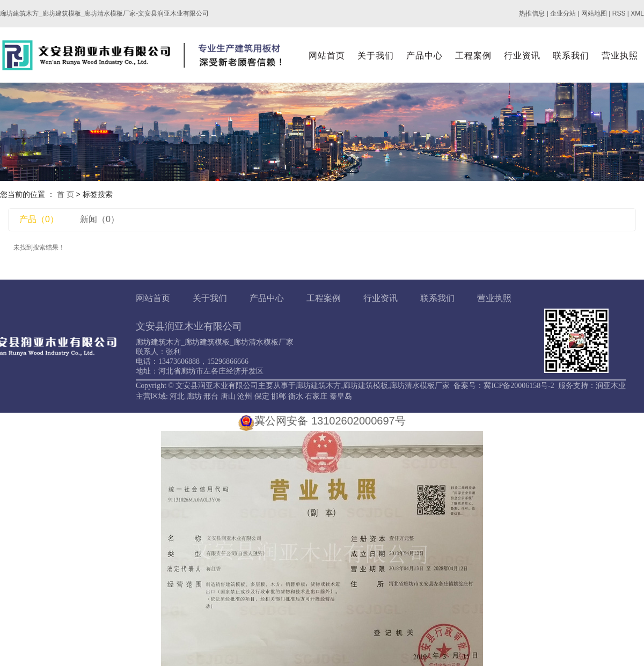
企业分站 (563, 13)
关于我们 (376, 56)
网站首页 (327, 56)
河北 (177, 396)
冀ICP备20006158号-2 (519, 386)
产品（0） (39, 219)
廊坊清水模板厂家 (420, 386)
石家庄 (316, 396)
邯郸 (279, 396)
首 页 (65, 194)
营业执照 (620, 56)
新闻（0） (100, 219)
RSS (619, 13)
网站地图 (594, 13)
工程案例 (473, 56)
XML (637, 13)
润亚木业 (611, 386)
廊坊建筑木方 (318, 386)
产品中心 (425, 56)
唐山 (228, 396)
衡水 (296, 396)
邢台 (211, 396)
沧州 (245, 396)
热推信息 (532, 13)
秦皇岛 (341, 396)
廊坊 (194, 396)
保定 (262, 396)
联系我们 (571, 56)
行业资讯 (522, 56)
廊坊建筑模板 (365, 386)
